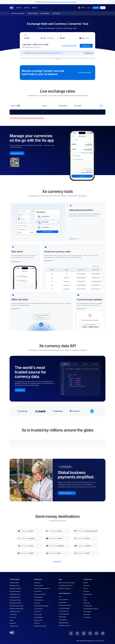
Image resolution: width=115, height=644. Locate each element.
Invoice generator (63, 620)
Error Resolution (87, 617)
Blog (60, 597)
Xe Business (37, 583)
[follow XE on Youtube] (96, 633)
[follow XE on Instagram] (90, 633)
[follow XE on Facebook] (71, 633)
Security (12, 620)
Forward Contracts (39, 600)
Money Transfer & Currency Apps (67, 583)
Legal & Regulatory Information (91, 609)
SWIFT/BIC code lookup (64, 626)
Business (27, 8)
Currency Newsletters (64, 614)
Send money (56, 13)
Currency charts (33, 13)
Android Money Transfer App (66, 586)
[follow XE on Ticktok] (103, 633)
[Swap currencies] (57, 38)
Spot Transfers (38, 591)
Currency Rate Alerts (64, 611)
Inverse (13, 106)
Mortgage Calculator (64, 623)
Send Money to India (14, 586)
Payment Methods (38, 617)
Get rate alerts (45, 13)
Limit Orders (37, 603)
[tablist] (80, 364)
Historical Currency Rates (65, 605)
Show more (57, 562)
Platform (35, 8)
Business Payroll (38, 620)
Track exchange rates (69, 46)
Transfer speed (13, 614)
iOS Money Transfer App (65, 588)
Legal (85, 597)
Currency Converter (64, 600)
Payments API (37, 612)
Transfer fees (13, 617)
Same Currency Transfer (40, 594)
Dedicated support (88, 594)
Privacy (85, 600)
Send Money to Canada (15, 600)
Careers (85, 588)
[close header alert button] (114, 2)
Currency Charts (63, 602)
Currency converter (18, 13)
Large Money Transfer (15, 612)
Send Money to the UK (15, 597)
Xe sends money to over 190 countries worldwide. (63, 2)
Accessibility (86, 614)
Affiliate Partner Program (40, 626)
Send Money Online (14, 583)
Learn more (74, 239)
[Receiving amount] (28, 38)
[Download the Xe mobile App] (17, 153)
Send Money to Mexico (15, 591)
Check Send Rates (39, 586)
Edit (101, 106)
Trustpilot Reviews (14, 626)
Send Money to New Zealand (16, 606)
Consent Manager (88, 606)
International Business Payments (42, 588)
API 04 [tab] (95, 364)
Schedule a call (89, 53)
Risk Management (38, 597)
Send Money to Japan (15, 594)
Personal (19, 8)
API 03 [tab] (85, 364)
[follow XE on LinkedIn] (84, 633)
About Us (86, 583)
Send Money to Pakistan (15, 588)
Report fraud (13, 623)
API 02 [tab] (75, 364)
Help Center (86, 591)
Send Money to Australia (15, 603)
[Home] (12, 8)
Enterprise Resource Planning (41, 606)
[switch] (18, 106)
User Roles (37, 623)
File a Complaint (87, 612)
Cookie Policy (87, 603)
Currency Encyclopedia (64, 608)
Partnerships (86, 586)
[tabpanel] (80, 381)
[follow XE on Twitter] (77, 633)
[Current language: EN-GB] (81, 8)
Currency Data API (38, 609)
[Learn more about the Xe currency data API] (20, 390)
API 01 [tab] (65, 364)
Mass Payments (38, 614)
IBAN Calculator (62, 617)
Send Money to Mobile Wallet (16, 609)
